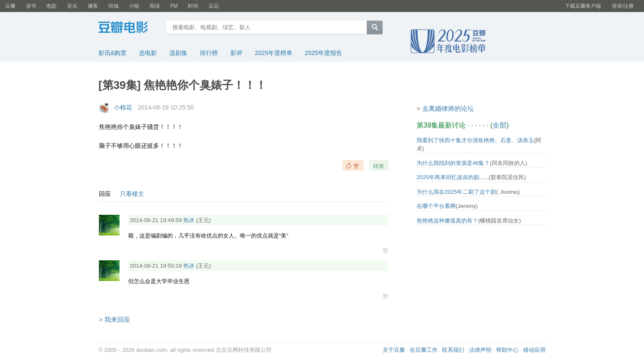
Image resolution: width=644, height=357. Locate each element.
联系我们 (453, 350)
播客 (93, 6)
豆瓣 (10, 6)
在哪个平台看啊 (436, 206)
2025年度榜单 (274, 53)
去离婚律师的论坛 (448, 108)
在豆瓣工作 (424, 350)
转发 (379, 166)
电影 (52, 6)
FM (174, 6)
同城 (113, 6)
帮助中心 (507, 350)
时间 (193, 6)
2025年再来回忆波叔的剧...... (453, 177)
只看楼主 (132, 194)
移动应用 (534, 350)
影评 (236, 53)
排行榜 (209, 53)
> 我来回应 (115, 319)
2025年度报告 (324, 53)
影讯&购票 (112, 53)
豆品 (214, 6)
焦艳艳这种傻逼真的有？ (447, 221)
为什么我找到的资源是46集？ (453, 163)
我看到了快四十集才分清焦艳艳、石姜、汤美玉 (475, 140)
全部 (500, 125)
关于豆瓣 (394, 350)
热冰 (189, 220)
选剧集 (178, 53)
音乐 (72, 6)
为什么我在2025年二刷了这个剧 (456, 192)
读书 (31, 6)
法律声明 (480, 350)
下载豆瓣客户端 (583, 6)
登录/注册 (623, 6)
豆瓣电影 (130, 28)
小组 (134, 6)
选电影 (148, 53)
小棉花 (123, 107)
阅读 (155, 6)
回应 (105, 194)
